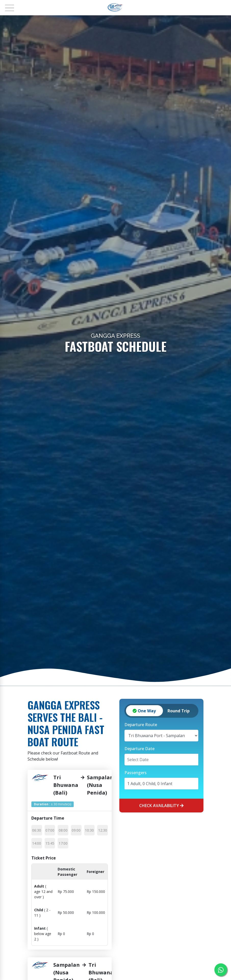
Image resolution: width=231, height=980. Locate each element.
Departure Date (139, 749)
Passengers (136, 773)
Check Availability (161, 806)
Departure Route (141, 725)
